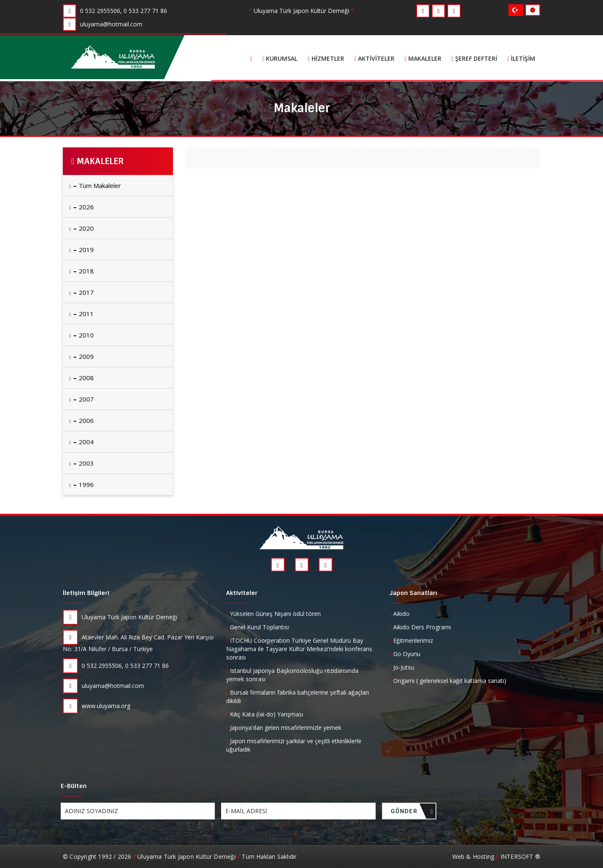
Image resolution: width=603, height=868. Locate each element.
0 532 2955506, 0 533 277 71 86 (116, 666)
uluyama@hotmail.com (103, 686)
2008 (81, 378)
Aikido (399, 614)
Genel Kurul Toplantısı (258, 627)
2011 (81, 314)
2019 (81, 250)
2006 (81, 420)
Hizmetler (326, 58)
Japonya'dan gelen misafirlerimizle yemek (284, 728)
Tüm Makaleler (95, 185)
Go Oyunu (405, 654)
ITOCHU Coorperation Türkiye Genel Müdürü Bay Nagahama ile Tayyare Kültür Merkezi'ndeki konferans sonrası (299, 649)
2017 (81, 292)
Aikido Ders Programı (420, 627)
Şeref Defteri (474, 58)
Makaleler (423, 58)
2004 (81, 442)
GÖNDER (412, 813)
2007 (81, 399)
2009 (81, 356)
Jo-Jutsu (402, 667)
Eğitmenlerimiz (411, 640)
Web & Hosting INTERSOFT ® (496, 856)
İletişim (521, 58)
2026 (81, 207)
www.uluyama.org (97, 706)
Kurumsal (280, 58)
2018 (81, 271)
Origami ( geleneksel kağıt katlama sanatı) (448, 681)
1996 (81, 484)
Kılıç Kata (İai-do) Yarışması (265, 714)
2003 (81, 463)
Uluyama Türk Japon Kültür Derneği (120, 617)
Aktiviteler (374, 58)
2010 (81, 335)
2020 (81, 228)
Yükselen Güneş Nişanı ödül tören (273, 614)
